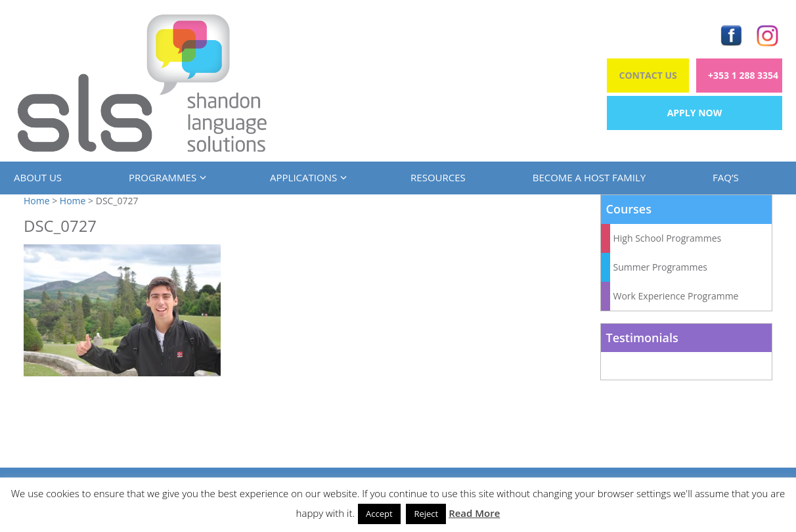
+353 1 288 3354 (743, 75)
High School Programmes (668, 238)
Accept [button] (379, 514)
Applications (307, 177)
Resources (438, 177)
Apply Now (695, 113)
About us (38, 177)
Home (37, 201)
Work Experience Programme (676, 296)
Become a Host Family (589, 177)
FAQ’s (726, 177)
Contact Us (648, 75)
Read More (474, 513)
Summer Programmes (661, 267)
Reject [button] (426, 514)
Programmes (166, 177)
